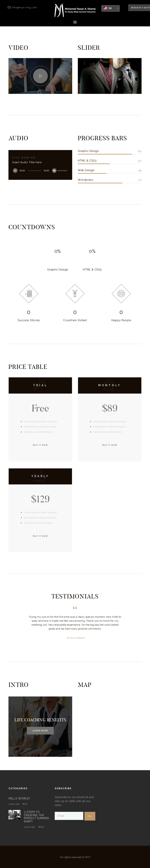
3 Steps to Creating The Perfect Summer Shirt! (36, 817)
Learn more (40, 731)
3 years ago (14, 804)
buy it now (40, 445)
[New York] (110, 727)
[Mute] (55, 172)
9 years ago (29, 827)
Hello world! (19, 798)
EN (108, 8)
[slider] (34, 171)
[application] (40, 171)
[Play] (16, 172)
